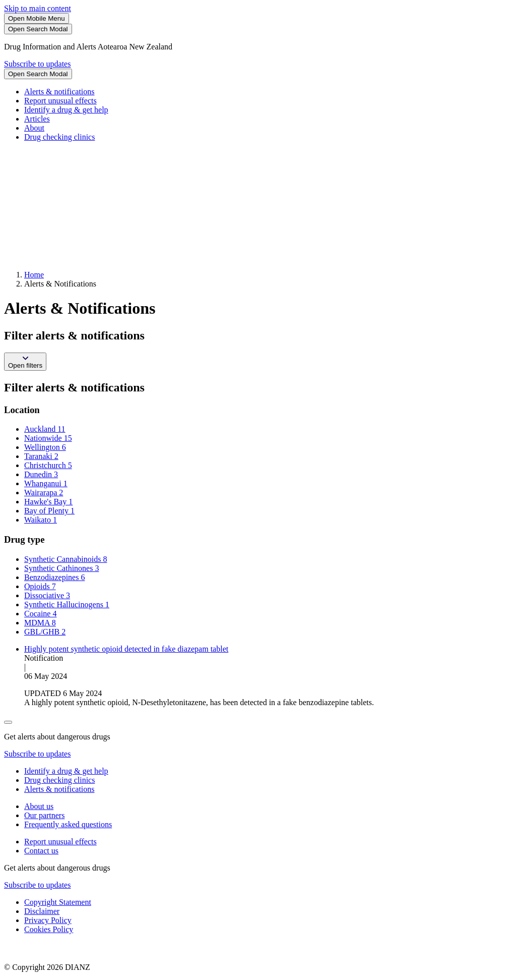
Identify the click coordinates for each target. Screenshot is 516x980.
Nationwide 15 (48, 438)
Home (34, 275)
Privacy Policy (48, 920)
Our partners (44, 815)
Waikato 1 (41, 520)
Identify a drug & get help (66, 110)
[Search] (38, 29)
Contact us (41, 851)
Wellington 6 (45, 447)
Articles (37, 119)
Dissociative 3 (47, 595)
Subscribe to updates (37, 64)
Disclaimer (42, 911)
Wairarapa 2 (44, 493)
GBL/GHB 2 (45, 632)
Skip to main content (38, 8)
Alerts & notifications (59, 92)
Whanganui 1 (46, 483)
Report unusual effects (60, 101)
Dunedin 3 (41, 474)
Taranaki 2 (41, 456)
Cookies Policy (49, 929)
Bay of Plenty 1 (49, 511)
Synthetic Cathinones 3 (61, 568)
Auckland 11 (45, 429)
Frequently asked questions (68, 824)
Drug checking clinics (59, 137)
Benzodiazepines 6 (54, 577)
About (34, 128)
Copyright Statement (58, 902)
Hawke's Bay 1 (48, 502)
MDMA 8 (40, 623)
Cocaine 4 (40, 614)
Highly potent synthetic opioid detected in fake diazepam (126, 649)
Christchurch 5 (48, 465)
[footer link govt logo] (54, 950)
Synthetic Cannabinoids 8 (66, 559)
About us (39, 806)
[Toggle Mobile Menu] (37, 18)
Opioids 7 (40, 586)
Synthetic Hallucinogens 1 (67, 604)
